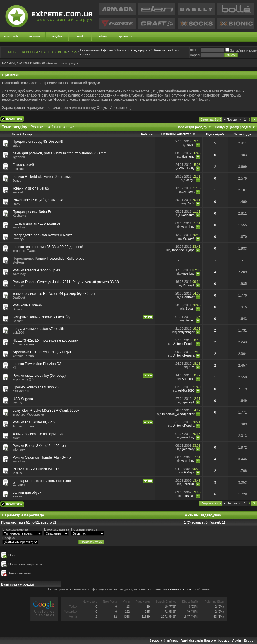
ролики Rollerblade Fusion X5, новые (42, 177)
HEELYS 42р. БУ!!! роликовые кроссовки (46, 340)
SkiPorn (18, 262)
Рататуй (18, 239)
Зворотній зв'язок (163, 640)
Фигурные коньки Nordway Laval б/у (41, 317)
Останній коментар (176, 134)
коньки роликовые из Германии (38, 434)
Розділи (57, 37)
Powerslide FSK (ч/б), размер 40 (38, 200)
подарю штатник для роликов (36, 223)
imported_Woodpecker (29, 414)
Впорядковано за (15, 529)
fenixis (17, 473)
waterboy (188, 227)
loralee (17, 496)
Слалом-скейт (24, 165)
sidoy (16, 145)
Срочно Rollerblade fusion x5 (36, 387)
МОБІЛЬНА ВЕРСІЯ (23, 52)
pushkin (189, 496)
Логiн (193, 50)
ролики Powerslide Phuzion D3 (37, 364)
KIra (191, 367)
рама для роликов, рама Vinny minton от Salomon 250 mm (60, 153)
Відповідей (215, 134)
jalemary (19, 450)
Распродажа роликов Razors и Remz (42, 235)
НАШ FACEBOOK (54, 52)
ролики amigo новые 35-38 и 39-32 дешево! (48, 247)
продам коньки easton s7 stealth (38, 329)
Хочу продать (140, 50)
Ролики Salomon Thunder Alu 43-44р (42, 457)
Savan (17, 309)
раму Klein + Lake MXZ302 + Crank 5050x (46, 411)
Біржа (103, 37)
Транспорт (126, 37)
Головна (34, 37)
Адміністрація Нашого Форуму (205, 640)
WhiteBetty (187, 168)
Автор (27, 134)
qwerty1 (18, 403)
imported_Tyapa (24, 251)
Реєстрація (12, 37)
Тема (16, 134)
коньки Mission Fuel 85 (31, 188)
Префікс (8, 538)
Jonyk (17, 180)
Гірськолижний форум (97, 50)
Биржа (122, 50)
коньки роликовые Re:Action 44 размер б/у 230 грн (54, 294)
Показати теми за (84, 529)
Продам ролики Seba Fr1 (33, 212)
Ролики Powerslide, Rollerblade (60, 259)
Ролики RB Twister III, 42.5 (34, 422)
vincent (18, 192)
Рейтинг (147, 134)
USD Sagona (23, 399)
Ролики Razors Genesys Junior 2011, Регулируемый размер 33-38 (66, 282)
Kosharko (19, 216)
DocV (17, 204)
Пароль (195, 55)
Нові (80, 37)
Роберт (189, 472)
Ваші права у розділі (18, 584)
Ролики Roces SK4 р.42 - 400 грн (39, 446)
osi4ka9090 (21, 391)
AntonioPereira (23, 344)
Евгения (19, 485)
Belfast (18, 321)
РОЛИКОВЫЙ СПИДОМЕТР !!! (37, 469)
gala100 (18, 333)
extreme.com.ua (179, 589)
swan (191, 145)
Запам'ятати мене (241, 51)
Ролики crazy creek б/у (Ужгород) (39, 376)
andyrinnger (186, 332)
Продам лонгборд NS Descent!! (38, 142)
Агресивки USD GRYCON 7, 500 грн (42, 352)
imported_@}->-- (24, 379)
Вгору (249, 640)
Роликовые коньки (28, 305)
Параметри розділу (192, 127)
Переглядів (242, 134)
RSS (74, 52)
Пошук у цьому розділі (233, 127)
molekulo (19, 169)
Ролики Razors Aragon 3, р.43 (36, 270)
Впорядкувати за (57, 529)
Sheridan (188, 379)
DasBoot (19, 297)
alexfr (17, 438)
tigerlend (19, 157)
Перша (230, 120)
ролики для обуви (27, 493)
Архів (237, 640)
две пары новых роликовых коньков (42, 481)
